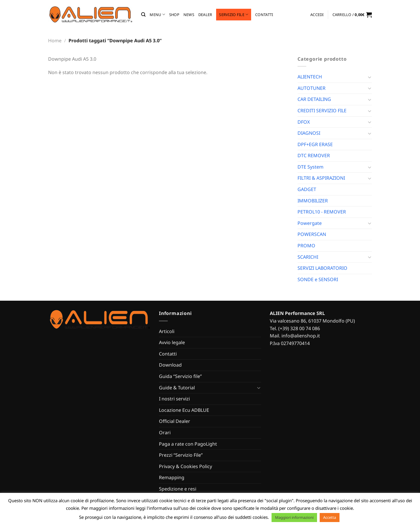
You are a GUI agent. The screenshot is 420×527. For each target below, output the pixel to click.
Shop (174, 15)
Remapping (172, 477)
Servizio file (234, 14)
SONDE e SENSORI (318, 279)
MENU (157, 14)
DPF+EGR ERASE (315, 144)
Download (170, 365)
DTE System (310, 167)
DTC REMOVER (314, 155)
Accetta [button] (330, 517)
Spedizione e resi (178, 489)
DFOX (304, 122)
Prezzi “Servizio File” (181, 455)
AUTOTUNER (311, 88)
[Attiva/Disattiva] (370, 77)
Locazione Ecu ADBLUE (184, 410)
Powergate (310, 223)
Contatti (264, 15)
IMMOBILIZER (313, 201)
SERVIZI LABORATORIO (322, 268)
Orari (165, 433)
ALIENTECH (310, 77)
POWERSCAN (312, 234)
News (189, 15)
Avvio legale (172, 342)
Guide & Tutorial (177, 388)
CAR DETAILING (314, 99)
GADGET (307, 189)
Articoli (167, 331)
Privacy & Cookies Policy (185, 466)
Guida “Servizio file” (180, 376)
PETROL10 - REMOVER (322, 212)
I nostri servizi (174, 399)
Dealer (205, 15)
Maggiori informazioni (294, 517)
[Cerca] (143, 15)
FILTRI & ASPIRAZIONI (321, 178)
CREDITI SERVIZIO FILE (322, 111)
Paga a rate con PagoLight (188, 444)
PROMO (306, 246)
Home (55, 41)
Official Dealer (175, 421)
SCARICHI (308, 257)
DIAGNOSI (309, 133)
